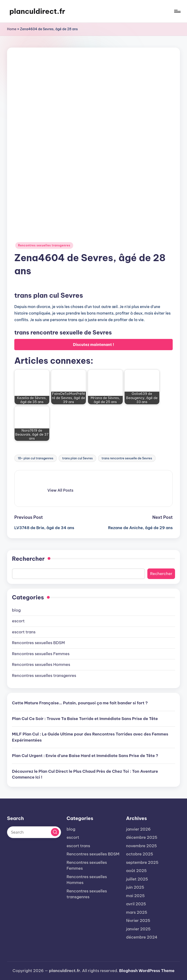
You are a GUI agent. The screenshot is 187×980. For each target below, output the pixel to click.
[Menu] (177, 11)
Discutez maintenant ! (93, 345)
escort (18, 621)
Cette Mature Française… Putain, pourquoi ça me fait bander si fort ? (80, 703)
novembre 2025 (141, 846)
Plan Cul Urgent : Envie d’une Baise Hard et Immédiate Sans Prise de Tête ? (85, 756)
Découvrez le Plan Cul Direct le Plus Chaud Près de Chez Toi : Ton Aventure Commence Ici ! (85, 774)
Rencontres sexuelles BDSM (38, 643)
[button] (60, 490)
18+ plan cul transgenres (36, 458)
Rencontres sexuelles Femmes (41, 654)
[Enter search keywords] (34, 832)
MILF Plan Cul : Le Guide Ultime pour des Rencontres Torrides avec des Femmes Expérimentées (90, 737)
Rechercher (28, 559)
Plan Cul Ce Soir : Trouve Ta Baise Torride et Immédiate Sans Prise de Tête (85, 719)
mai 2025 (135, 896)
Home (12, 29)
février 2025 (138, 921)
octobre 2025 (139, 854)
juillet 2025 (137, 879)
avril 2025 (136, 904)
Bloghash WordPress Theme (147, 971)
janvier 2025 (138, 929)
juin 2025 (135, 887)
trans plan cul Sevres (77, 458)
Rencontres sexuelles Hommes (41, 664)
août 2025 (136, 871)
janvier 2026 (138, 829)
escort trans (24, 632)
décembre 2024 (142, 937)
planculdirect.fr (37, 11)
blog (16, 610)
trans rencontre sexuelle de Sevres (127, 458)
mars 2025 (137, 912)
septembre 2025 (142, 862)
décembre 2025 (142, 837)
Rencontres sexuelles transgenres (44, 245)
